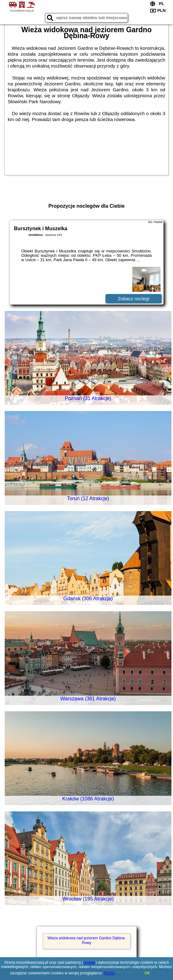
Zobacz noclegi (133, 299)
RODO (109, 973)
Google (89, 962)
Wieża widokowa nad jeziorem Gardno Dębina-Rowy (86, 940)
